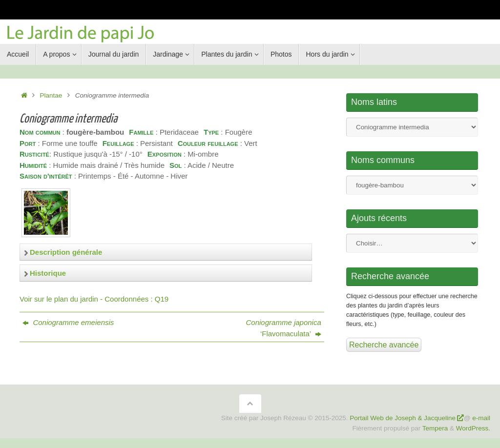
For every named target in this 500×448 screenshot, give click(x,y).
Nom (412, 127)
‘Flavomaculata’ (284, 328)
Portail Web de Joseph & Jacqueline (403, 418)
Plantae (51, 95)
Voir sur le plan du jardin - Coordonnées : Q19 (94, 299)
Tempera (435, 428)
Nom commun (412, 185)
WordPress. (473, 428)
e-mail (481, 418)
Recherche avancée (384, 345)
